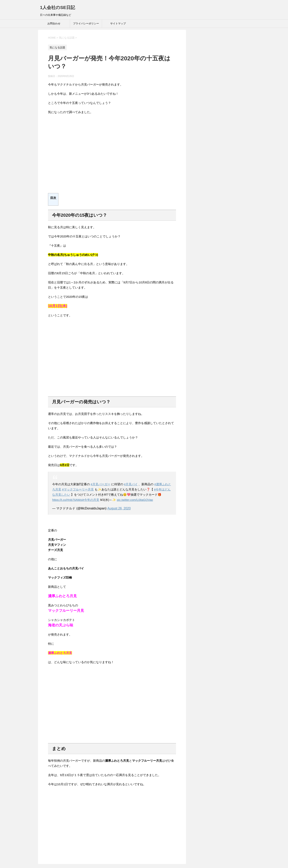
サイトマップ (118, 23)
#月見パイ (131, 484)
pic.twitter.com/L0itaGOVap (135, 500)
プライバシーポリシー (86, 23)
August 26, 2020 (119, 508)
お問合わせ (54, 23)
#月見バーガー (100, 484)
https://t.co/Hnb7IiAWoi (67, 500)
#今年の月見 (91, 500)
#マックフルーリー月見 (78, 489)
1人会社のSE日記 (57, 7)
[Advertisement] (112, 156)
